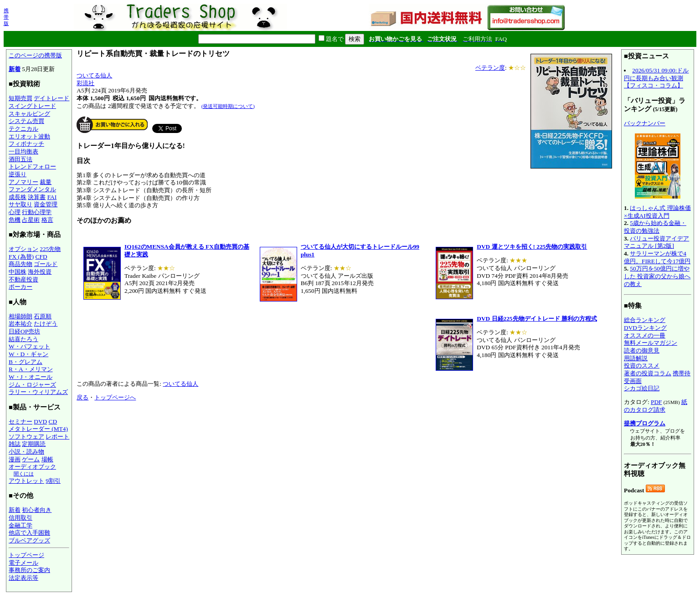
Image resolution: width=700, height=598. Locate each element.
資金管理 (46, 204)
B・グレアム (26, 362)
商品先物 (21, 264)
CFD (41, 257)
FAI (52, 197)
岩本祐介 (21, 324)
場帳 (47, 459)
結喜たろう (23, 339)
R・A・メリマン (31, 369)
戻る (82, 397)
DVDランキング (645, 328)
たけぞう (46, 324)
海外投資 (40, 272)
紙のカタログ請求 (656, 406)
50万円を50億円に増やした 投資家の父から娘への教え (657, 276)
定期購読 (34, 444)
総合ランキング (645, 320)
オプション (23, 249)
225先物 (50, 249)
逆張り (18, 174)
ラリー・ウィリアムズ (38, 392)
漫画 (15, 459)
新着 (15, 69)
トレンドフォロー (32, 166)
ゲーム (31, 459)
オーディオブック (32, 467)
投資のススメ (642, 365)
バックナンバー (645, 123)
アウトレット (26, 481)
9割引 (53, 481)
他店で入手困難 (29, 533)
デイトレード (51, 98)
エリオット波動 (29, 136)
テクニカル (23, 129)
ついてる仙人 (94, 75)
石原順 (43, 316)
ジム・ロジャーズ (32, 385)
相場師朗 (21, 316)
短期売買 (21, 98)
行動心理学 (37, 212)
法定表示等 (23, 578)
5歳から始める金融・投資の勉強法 (655, 227)
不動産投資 (23, 279)
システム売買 (26, 121)
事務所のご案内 (29, 570)
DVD (40, 422)
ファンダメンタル (32, 189)
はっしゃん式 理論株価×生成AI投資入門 (657, 212)
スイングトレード (32, 106)
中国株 (18, 272)
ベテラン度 (490, 68)
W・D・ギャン (28, 354)
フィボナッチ (26, 144)
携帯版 (6, 17)
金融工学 (21, 525)
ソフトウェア (26, 437)
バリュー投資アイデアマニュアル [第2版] (656, 242)
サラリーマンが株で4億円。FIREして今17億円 (657, 257)
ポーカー (21, 287)
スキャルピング (29, 114)
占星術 (31, 220)
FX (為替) (21, 257)
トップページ (26, 555)
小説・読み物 (26, 452)
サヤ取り (21, 204)
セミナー (21, 422)
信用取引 (21, 518)
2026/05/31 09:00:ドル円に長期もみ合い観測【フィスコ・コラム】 (656, 78)
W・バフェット (29, 346)
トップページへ (115, 397)
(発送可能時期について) (228, 106)
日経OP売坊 (24, 331)
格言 (47, 220)
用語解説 (636, 358)
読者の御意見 (642, 350)
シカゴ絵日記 (642, 388)
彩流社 (85, 83)
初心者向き (37, 510)
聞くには (24, 474)
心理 (15, 212)
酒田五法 (21, 159)
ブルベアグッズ (29, 540)
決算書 (37, 197)
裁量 (46, 182)
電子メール (23, 563)
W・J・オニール (31, 377)
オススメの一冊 (645, 335)
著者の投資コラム (648, 373)
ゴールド (46, 264)
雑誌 (15, 444)
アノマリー (23, 182)
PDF (656, 402)
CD (53, 422)
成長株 (18, 197)
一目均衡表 (23, 151)
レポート (57, 437)
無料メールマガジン (651, 343)
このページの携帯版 (35, 55)
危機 (15, 220)
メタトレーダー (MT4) (38, 429)
